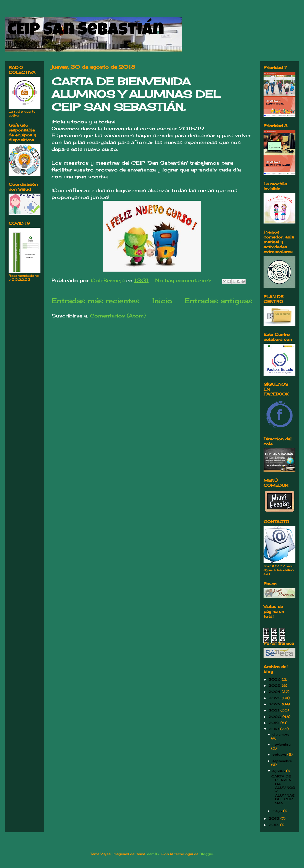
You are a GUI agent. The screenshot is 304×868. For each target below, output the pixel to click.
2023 (275, 698)
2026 (275, 679)
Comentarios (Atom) (118, 316)
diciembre (281, 734)
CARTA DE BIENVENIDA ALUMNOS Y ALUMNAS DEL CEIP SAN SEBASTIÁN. (136, 94)
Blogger (206, 854)
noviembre (281, 744)
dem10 (153, 854)
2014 (274, 825)
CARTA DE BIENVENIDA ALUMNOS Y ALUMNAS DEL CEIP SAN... (283, 790)
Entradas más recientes (96, 301)
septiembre (282, 761)
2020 (275, 717)
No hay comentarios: (184, 280)
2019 (274, 723)
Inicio (162, 301)
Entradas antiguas (218, 301)
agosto (279, 771)
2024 (275, 692)
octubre (280, 754)
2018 (274, 729)
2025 (275, 685)
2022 (275, 704)
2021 (274, 710)
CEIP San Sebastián (86, 31)
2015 (274, 818)
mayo (278, 811)
